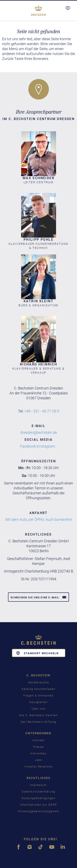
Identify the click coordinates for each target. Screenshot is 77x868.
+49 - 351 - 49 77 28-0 (42, 411)
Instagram (47, 446)
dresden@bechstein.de (39, 432)
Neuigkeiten (38, 702)
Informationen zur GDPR (38, 805)
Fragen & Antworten (38, 696)
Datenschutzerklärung (38, 792)
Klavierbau (38, 753)
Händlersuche (38, 682)
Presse (39, 747)
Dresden (38, 15)
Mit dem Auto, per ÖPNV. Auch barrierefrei (39, 519)
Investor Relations (38, 767)
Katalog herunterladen (38, 689)
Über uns (38, 709)
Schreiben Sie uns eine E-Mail (38, 597)
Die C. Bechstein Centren (38, 715)
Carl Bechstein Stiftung (39, 722)
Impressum (39, 785)
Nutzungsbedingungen (38, 798)
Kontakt (38, 740)
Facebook (28, 446)
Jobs (39, 760)
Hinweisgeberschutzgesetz (38, 811)
